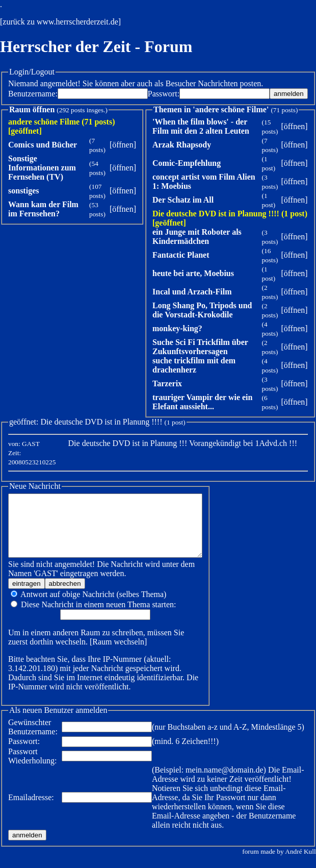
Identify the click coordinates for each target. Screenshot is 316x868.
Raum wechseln (97, 654)
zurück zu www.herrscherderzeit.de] (62, 22)
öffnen (123, 145)
